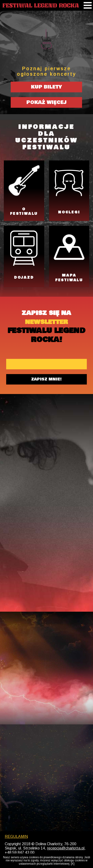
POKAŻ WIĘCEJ (46, 102)
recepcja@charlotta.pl (66, 848)
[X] (73, 864)
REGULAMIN (16, 837)
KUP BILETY (46, 87)
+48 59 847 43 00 (20, 852)
